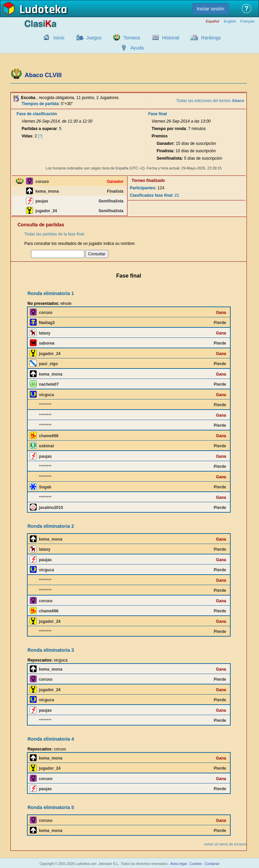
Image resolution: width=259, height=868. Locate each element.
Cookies (196, 864)
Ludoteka (43, 10)
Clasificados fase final (151, 195)
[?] (40, 136)
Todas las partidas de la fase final (54, 234)
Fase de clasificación (37, 114)
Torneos (132, 38)
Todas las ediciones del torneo (210, 101)
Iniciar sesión (210, 9)
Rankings (211, 38)
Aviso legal (178, 864)
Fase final (158, 114)
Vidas (27, 136)
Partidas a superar (39, 129)
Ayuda (137, 48)
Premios (160, 136)
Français (248, 21)
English (230, 21)
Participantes (142, 188)
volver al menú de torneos (225, 844)
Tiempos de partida (40, 104)
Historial (171, 38)
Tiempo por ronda (169, 129)
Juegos (94, 38)
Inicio (59, 38)
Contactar (212, 864)
